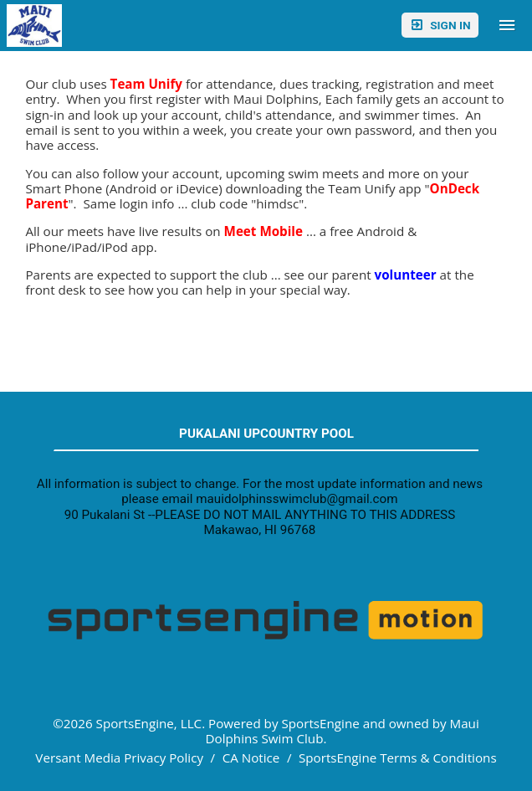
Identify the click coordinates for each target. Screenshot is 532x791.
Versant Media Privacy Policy (119, 758)
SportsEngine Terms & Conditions (398, 758)
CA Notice (251, 758)
